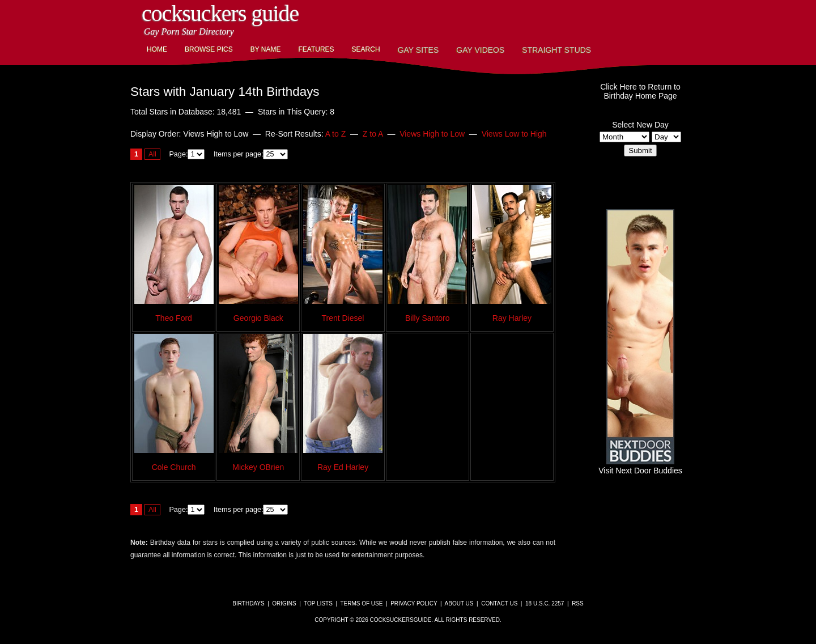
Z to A (373, 134)
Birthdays (248, 603)
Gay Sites (418, 50)
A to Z (336, 134)
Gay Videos (480, 50)
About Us (459, 603)
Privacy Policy (414, 603)
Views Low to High (514, 134)
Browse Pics (209, 49)
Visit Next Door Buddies (640, 466)
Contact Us (499, 603)
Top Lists (318, 603)
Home (157, 49)
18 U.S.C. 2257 (545, 603)
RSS (578, 603)
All (152, 154)
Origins (284, 603)
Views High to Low (432, 134)
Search (366, 49)
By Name (266, 49)
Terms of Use (361, 603)
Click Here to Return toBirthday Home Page (640, 91)
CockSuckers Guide (220, 13)
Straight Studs (556, 50)
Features (316, 49)
